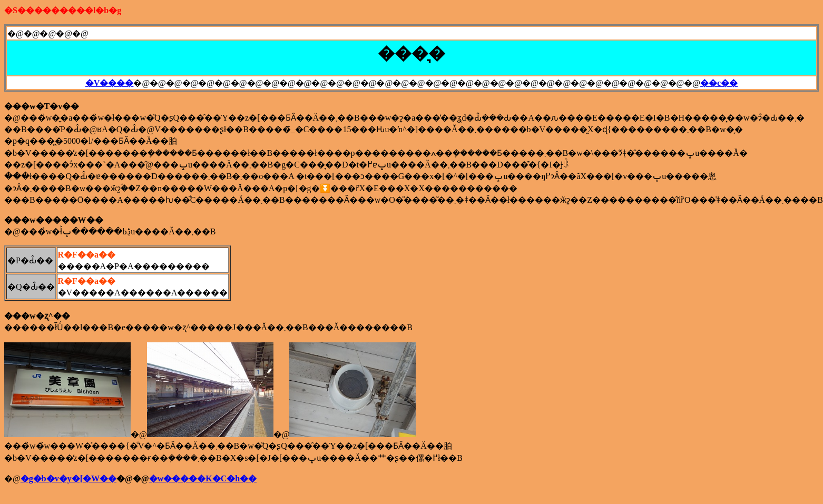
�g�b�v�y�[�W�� (68, 478)
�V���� (110, 83)
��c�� (719, 83)
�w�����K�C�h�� (203, 478)
